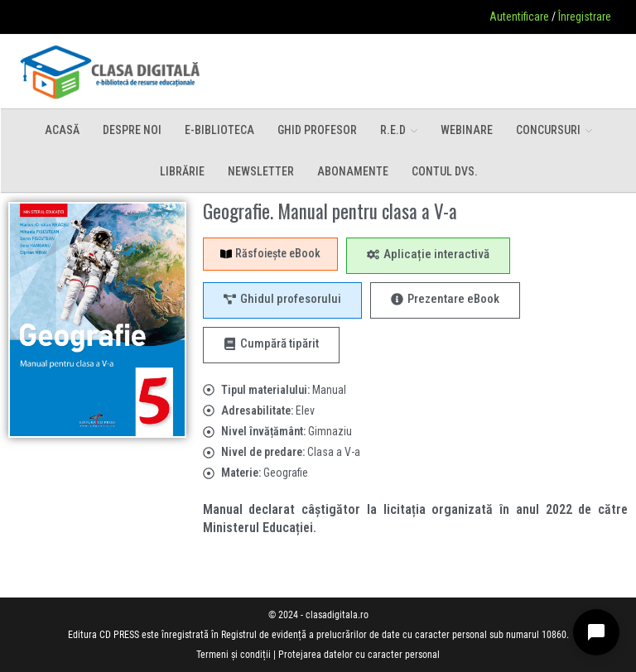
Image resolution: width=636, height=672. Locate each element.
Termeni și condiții (234, 655)
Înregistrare (585, 17)
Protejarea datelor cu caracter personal (359, 655)
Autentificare (519, 17)
